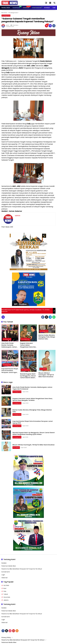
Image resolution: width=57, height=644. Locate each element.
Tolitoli (6, 594)
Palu (5, 591)
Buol (5, 588)
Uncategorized (6, 16)
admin (8, 25)
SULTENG (6, 585)
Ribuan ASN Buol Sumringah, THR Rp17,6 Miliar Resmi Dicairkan (46, 375)
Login (3, 575)
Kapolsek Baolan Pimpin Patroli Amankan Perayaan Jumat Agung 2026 (10, 371)
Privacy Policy (6, 637)
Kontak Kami (6, 572)
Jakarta (6, 600)
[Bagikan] (54, 26)
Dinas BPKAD (43, 369)
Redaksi (4, 563)
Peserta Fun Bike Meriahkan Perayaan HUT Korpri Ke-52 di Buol (22, 569)
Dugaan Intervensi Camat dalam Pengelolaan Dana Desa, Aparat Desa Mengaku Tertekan (28, 345)
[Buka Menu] (50, 3)
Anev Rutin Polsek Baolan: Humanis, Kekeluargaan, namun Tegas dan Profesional (9, 345)
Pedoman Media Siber (9, 566)
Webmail (4, 578)
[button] (46, 3)
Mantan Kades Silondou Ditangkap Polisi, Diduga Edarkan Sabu (47, 337)
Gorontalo (7, 597)
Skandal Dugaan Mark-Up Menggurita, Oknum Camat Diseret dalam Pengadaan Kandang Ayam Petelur (28, 376)
